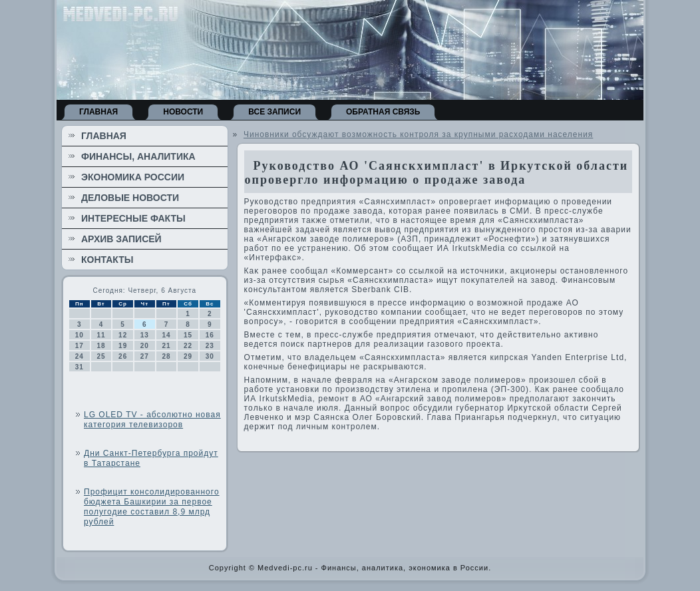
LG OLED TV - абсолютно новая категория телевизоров (152, 420)
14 (166, 335)
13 (145, 335)
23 (210, 346)
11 (101, 335)
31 (80, 367)
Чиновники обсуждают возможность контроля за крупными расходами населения (418, 134)
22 (188, 346)
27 (145, 356)
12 (123, 335)
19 (123, 346)
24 (80, 356)
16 (210, 335)
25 (101, 356)
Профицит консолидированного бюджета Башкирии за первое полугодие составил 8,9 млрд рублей (152, 507)
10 (80, 335)
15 (188, 335)
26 (123, 356)
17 (80, 346)
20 (145, 346)
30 (210, 356)
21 (166, 346)
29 (188, 356)
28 (166, 356)
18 (101, 346)
